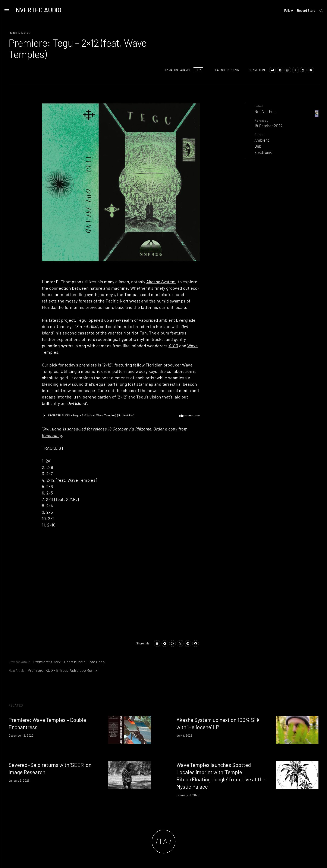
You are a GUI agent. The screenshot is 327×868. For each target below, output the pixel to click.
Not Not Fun (135, 333)
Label (259, 106)
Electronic (263, 152)
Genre (259, 134)
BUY (198, 70)
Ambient (262, 140)
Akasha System (161, 282)
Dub (258, 146)
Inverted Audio (38, 10)
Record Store (306, 10)
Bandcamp (52, 435)
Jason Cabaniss (180, 70)
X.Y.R (173, 346)
